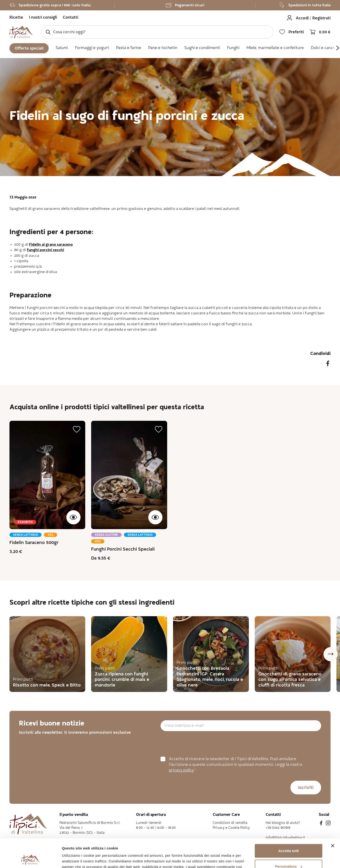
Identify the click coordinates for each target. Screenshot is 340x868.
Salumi (62, 48)
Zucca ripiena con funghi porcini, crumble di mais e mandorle (122, 680)
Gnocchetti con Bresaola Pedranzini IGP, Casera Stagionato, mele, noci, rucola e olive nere (210, 677)
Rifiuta (289, 855)
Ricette (16, 18)
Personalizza (289, 839)
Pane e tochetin (163, 48)
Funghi (233, 48)
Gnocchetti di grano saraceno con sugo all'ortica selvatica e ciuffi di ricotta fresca (290, 680)
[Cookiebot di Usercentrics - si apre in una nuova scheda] (31, 859)
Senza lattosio (25, 535)
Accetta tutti (289, 824)
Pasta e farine (129, 48)
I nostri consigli (43, 18)
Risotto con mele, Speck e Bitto (47, 686)
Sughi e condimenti (202, 48)
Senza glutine (106, 535)
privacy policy (181, 771)
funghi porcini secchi (45, 250)
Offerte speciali (29, 49)
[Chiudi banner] (333, 819)
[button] (77, 429)
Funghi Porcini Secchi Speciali (123, 550)
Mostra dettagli (75, 859)
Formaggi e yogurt (92, 48)
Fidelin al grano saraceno (51, 245)
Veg (51, 535)
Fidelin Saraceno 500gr (34, 543)
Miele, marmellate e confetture (275, 48)
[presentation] (196, 744)
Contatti (70, 18)
